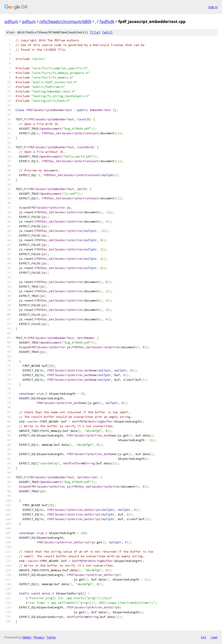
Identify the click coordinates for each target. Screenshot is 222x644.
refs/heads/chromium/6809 (65, 21)
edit (107, 32)
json (214, 637)
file (95, 32)
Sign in (213, 7)
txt (203, 637)
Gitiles (27, 637)
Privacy (39, 637)
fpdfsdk (107, 21)
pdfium (11, 21)
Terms (51, 637)
